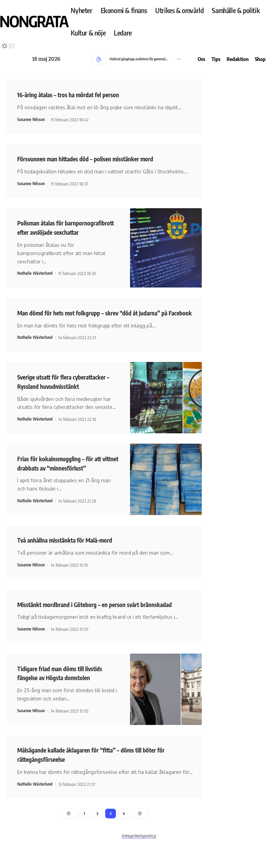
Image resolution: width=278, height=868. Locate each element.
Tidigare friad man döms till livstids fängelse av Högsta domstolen (67, 697)
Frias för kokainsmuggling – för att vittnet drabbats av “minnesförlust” (67, 488)
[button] (178, 59)
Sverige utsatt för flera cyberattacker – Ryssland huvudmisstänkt (52, 402)
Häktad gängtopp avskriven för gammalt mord (139, 59)
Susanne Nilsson (32, 119)
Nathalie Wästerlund (36, 281)
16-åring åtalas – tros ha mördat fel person (76, 94)
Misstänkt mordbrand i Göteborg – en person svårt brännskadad (106, 628)
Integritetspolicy (139, 861)
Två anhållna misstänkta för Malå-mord (73, 564)
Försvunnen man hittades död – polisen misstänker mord (96, 158)
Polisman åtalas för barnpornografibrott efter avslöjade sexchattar (67, 231)
